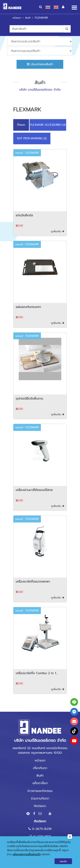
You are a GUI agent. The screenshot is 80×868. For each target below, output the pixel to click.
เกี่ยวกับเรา (40, 768)
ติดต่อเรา (40, 806)
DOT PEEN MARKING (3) (32, 138)
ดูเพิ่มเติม (58, 231)
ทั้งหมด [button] (21, 125)
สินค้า (28, 18)
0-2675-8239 (42, 829)
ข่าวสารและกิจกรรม (40, 791)
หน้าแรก (17, 18)
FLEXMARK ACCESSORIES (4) (48, 125)
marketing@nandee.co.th (42, 844)
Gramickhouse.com (55, 855)
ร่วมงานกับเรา (40, 798)
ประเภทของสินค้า (40, 64)
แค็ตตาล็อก (40, 783)
